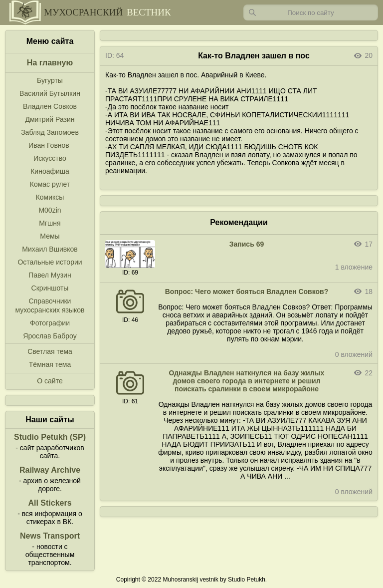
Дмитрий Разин (50, 119)
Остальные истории (50, 262)
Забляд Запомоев (50, 132)
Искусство (50, 158)
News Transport (50, 536)
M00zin (50, 210)
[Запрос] (311, 12)
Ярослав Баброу (50, 336)
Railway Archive (50, 470)
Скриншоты (50, 288)
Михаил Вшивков (50, 249)
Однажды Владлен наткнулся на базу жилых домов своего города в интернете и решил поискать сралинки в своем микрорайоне (247, 381)
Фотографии (50, 323)
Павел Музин (50, 275)
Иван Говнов (49, 145)
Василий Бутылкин (50, 93)
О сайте (50, 381)
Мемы (50, 236)
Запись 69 (247, 244)
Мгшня (50, 223)
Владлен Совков (50, 106)
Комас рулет (50, 184)
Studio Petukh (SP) (50, 437)
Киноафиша (50, 171)
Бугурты (50, 80)
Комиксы (50, 197)
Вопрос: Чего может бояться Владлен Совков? (247, 292)
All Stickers (50, 503)
